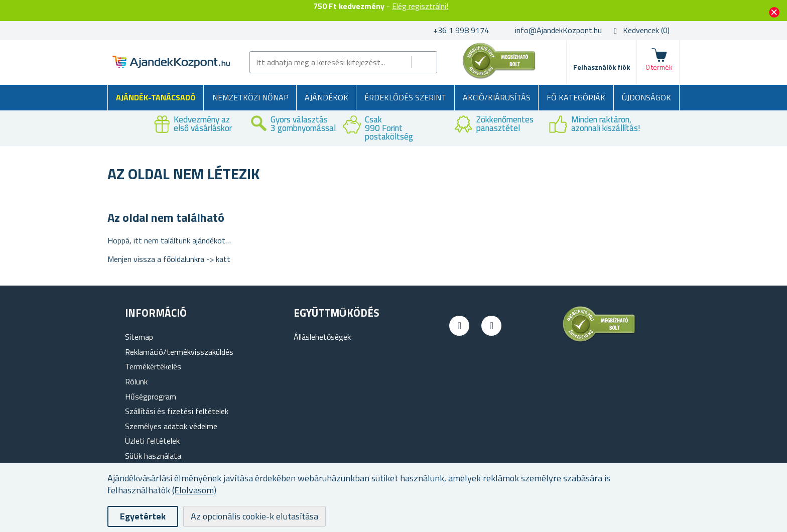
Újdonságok (646, 97)
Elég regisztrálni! (420, 6)
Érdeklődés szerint (405, 97)
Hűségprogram (151, 396)
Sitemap (139, 337)
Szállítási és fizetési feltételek (177, 411)
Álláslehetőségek (322, 337)
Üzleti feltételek (152, 441)
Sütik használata (153, 456)
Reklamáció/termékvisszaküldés (179, 352)
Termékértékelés (153, 366)
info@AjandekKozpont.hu (558, 30)
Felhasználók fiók (602, 67)
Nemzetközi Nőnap (250, 97)
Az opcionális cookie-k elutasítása (254, 516)
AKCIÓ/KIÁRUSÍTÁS (497, 97)
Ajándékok (326, 97)
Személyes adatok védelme (171, 426)
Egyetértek (143, 516)
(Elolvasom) (194, 490)
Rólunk (136, 381)
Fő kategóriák (576, 97)
